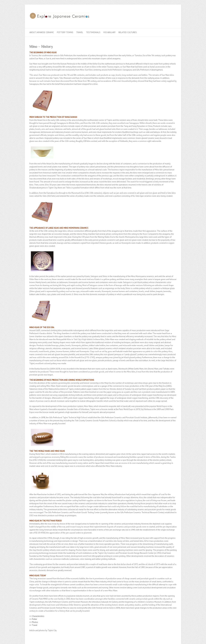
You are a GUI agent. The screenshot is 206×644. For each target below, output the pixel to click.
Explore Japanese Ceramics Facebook (160, 15)
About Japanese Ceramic (42, 32)
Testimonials (93, 32)
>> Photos (34, 622)
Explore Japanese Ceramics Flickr (169, 15)
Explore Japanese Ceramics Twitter (165, 15)
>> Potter (33, 619)
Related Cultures (128, 32)
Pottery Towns (65, 32)
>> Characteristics (37, 616)
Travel (80, 32)
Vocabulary (109, 32)
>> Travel (33, 625)
